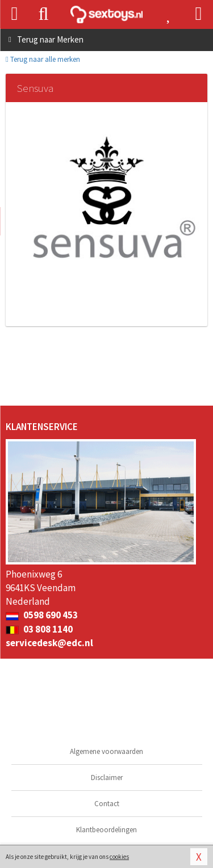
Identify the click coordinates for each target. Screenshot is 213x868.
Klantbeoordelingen (106, 830)
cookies (119, 857)
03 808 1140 (39, 629)
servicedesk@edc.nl (49, 643)
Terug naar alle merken (43, 59)
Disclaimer (107, 778)
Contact (107, 804)
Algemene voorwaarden (106, 751)
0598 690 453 (42, 615)
